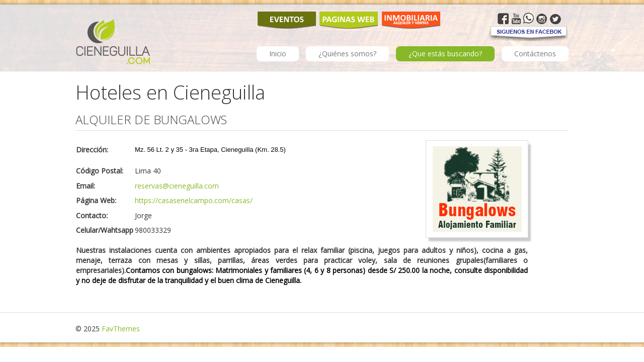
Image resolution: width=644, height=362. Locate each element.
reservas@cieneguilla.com (177, 186)
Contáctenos (535, 54)
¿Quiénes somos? (347, 54)
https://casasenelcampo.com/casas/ (194, 200)
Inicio (278, 54)
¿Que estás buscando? (445, 54)
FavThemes (121, 329)
